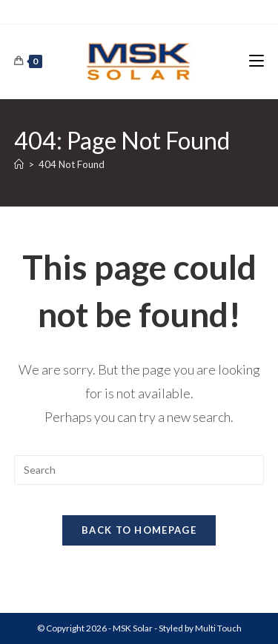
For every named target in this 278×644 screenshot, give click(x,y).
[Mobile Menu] (257, 61)
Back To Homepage (139, 530)
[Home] (19, 164)
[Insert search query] (139, 470)
